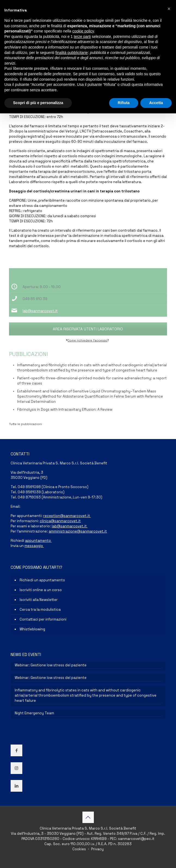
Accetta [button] (156, 103)
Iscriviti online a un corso (41, 590)
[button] (169, 9)
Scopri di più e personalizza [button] (38, 103)
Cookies (80, 849)
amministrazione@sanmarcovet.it (78, 531)
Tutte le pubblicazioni (25, 424)
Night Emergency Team (34, 713)
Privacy (97, 849)
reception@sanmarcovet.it (67, 516)
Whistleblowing (32, 629)
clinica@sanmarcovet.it (60, 521)
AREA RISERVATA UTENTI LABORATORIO (88, 329)
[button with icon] (16, 750)
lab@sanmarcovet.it (40, 311)
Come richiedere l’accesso (87, 340)
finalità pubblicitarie (72, 53)
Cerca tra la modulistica (40, 610)
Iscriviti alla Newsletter (39, 600)
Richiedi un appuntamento (42, 580)
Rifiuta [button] (124, 103)
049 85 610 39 (35, 299)
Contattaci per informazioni (43, 619)
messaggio (34, 546)
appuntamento (38, 541)
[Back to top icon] (88, 817)
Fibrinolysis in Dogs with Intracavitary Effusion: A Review (65, 409)
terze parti (82, 37)
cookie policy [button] (83, 31)
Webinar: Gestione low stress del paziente (51, 665)
